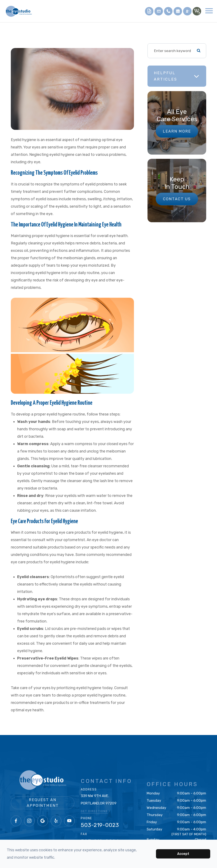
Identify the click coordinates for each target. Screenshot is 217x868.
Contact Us (177, 199)
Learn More (177, 131)
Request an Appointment (43, 815)
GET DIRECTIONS (96, 818)
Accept (183, 854)
